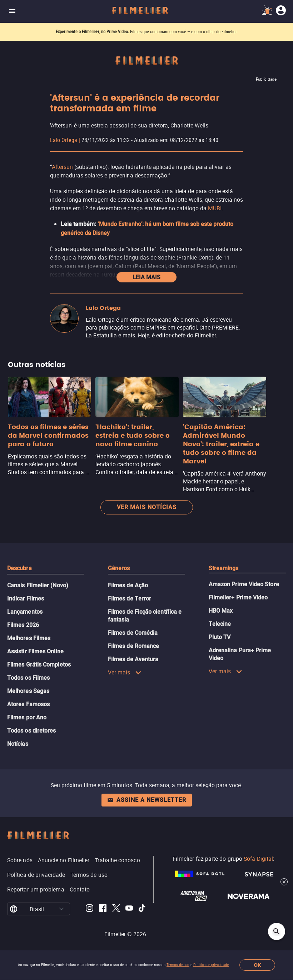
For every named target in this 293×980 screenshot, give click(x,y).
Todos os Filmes (28, 678)
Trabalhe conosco (117, 860)
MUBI (215, 208)
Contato (80, 889)
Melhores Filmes (29, 638)
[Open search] (277, 931)
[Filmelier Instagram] (90, 909)
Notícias (18, 744)
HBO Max (221, 611)
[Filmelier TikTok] (142, 909)
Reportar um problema (36, 889)
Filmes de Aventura (133, 659)
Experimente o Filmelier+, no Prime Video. (92, 32)
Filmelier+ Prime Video (238, 597)
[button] (62, 909)
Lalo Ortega (64, 140)
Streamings (224, 568)
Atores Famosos (28, 704)
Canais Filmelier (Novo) (38, 585)
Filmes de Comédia (133, 633)
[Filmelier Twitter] (116, 909)
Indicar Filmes (26, 599)
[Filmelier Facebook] (103, 909)
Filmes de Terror (130, 599)
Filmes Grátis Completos (39, 665)
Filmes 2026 (23, 625)
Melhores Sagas (28, 691)
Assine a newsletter (147, 800)
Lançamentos (25, 612)
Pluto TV (220, 637)
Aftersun (62, 167)
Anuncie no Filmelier (64, 860)
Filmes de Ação (128, 585)
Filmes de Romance (133, 646)
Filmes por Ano (27, 717)
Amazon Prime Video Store (244, 584)
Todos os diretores (31, 731)
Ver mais (125, 672)
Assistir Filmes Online (35, 651)
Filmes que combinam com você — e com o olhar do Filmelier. (184, 32)
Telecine (220, 624)
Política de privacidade (211, 965)
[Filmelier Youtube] (129, 909)
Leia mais (146, 277)
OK (257, 965)
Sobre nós (20, 860)
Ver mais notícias (147, 507)
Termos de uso (178, 965)
